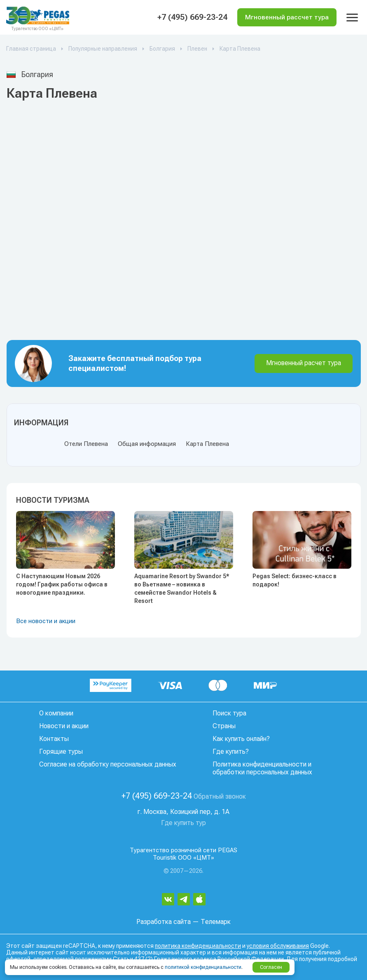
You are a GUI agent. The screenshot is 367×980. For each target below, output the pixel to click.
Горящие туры (61, 751)
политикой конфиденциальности (203, 967)
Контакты (54, 739)
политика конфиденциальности (198, 946)
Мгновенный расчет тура (304, 363)
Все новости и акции (46, 621)
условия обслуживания (278, 946)
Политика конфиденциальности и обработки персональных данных (262, 768)
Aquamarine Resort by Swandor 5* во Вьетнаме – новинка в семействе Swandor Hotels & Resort (182, 588)
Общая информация (147, 444)
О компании (56, 713)
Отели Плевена (86, 444)
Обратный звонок (220, 796)
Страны (224, 726)
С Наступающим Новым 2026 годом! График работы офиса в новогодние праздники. (62, 584)
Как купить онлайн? (241, 739)
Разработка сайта (164, 922)
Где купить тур (183, 823)
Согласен (271, 967)
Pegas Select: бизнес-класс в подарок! (295, 580)
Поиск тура (229, 713)
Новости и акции (64, 726)
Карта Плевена (207, 444)
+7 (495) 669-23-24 (191, 17)
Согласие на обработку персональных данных (108, 764)
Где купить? (231, 751)
